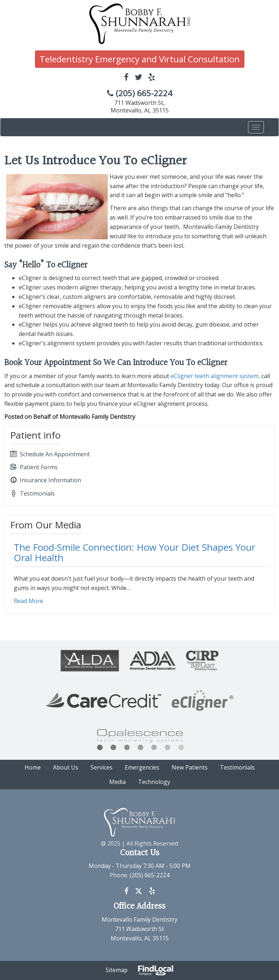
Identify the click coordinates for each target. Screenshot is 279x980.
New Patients (190, 767)
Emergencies (142, 767)
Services (101, 767)
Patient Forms (34, 467)
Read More (28, 601)
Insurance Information (46, 480)
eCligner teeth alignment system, (215, 376)
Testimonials (32, 493)
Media (118, 782)
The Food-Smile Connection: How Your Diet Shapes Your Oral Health (134, 552)
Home (33, 767)
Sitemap (117, 970)
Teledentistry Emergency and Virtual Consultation (140, 59)
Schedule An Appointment (50, 454)
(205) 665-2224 (140, 93)
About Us (66, 767)
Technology (154, 782)
